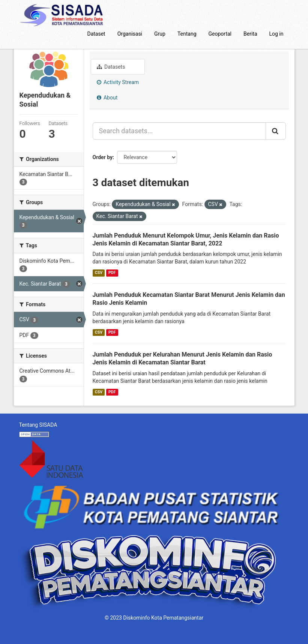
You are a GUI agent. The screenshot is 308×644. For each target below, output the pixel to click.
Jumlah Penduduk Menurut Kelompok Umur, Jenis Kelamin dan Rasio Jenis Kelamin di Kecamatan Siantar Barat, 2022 (186, 239)
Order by (103, 157)
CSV (99, 273)
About (107, 98)
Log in (276, 34)
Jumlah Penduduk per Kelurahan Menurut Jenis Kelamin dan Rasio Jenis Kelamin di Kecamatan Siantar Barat (183, 358)
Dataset (96, 34)
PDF (112, 273)
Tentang (187, 34)
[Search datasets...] (179, 131)
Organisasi (130, 34)
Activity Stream (118, 82)
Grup (160, 34)
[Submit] (276, 131)
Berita (250, 34)
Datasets (111, 67)
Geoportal (220, 34)
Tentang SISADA (38, 425)
